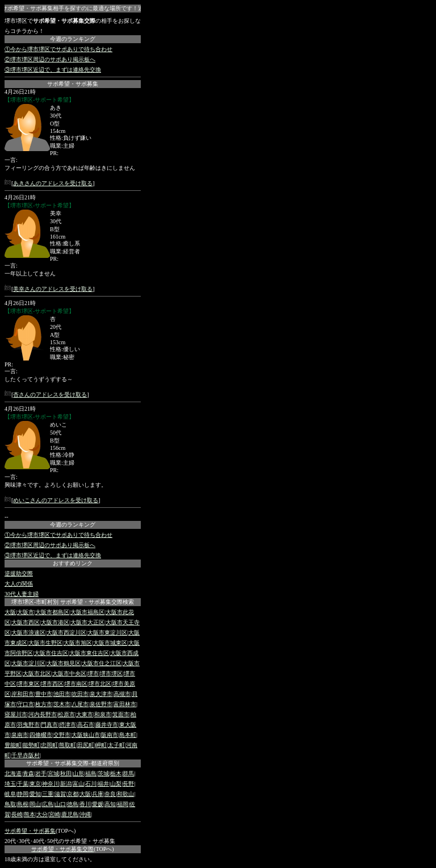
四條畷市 (41, 735)
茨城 (103, 773)
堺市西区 (52, 684)
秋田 (66, 773)
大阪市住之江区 (102, 663)
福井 (103, 784)
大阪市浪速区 (28, 633)
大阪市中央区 (69, 673)
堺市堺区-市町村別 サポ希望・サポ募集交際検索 (73, 602)
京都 (73, 794)
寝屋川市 (16, 714)
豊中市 (44, 694)
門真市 (49, 725)
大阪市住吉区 (51, 653)
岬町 (101, 745)
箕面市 (121, 714)
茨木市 (62, 704)
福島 (91, 773)
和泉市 (103, 714)
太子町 (116, 745)
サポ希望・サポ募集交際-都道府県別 (72, 763)
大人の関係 (19, 584)
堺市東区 (28, 684)
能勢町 (31, 745)
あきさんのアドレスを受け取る (53, 183)
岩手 (41, 773)
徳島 (73, 804)
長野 (128, 784)
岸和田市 (23, 694)
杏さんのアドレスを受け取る (50, 395)
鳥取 (10, 804)
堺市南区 (76, 684)
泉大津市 (101, 694)
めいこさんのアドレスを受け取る (56, 500)
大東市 (85, 714)
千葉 (23, 784)
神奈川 (51, 784)
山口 (60, 804)
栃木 (116, 773)
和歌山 (125, 794)
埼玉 (10, 784)
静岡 (23, 794)
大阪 (10, 612)
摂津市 (68, 725)
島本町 (128, 735)
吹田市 (80, 694)
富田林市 (125, 704)
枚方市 (44, 704)
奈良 (110, 794)
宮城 (53, 773)
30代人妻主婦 (22, 594)
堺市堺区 (111, 673)
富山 (78, 784)
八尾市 (80, 704)
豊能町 (13, 745)
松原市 (66, 714)
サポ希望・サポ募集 (73, 84)
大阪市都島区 (52, 612)
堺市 (93, 673)
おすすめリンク (73, 563)
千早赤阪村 (26, 755)
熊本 (30, 814)
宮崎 (54, 814)
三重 (48, 794)
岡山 (35, 804)
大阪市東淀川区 (107, 633)
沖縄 (85, 814)
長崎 (17, 814)
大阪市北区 (37, 673)
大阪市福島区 (87, 612)
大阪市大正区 (87, 622)
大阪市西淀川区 (66, 633)
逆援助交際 (19, 573)
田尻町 (86, 745)
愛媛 (98, 804)
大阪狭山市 (86, 735)
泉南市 (20, 735)
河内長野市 (43, 714)
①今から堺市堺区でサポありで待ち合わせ (58, 49)
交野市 (62, 735)
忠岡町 (49, 745)
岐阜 (10, 794)
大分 (42, 814)
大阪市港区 (55, 622)
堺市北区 (100, 684)
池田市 (62, 694)
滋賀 (60, 794)
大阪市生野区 (45, 643)
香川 (85, 804)
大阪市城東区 (110, 643)
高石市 (86, 725)
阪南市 (110, 735)
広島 (48, 804)
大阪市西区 (26, 622)
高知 (110, 804)
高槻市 (122, 694)
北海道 (13, 773)
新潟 (66, 784)
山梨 (116, 784)
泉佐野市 (101, 704)
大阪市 (26, 612)
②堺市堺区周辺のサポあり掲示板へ (50, 59)
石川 (91, 784)
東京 (35, 784)
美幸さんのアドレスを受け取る (53, 289)
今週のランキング (73, 39)
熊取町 (68, 745)
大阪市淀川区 (28, 663)
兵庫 (98, 794)
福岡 (123, 804)
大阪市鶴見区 (64, 663)
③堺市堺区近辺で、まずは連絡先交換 (53, 70)
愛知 (35, 794)
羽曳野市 (28, 725)
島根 (23, 804)
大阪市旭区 (78, 643)
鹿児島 (70, 814)
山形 (78, 773)
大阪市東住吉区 (89, 653)
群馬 (128, 773)
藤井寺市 (107, 725)
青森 (28, 773)
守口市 (26, 704)
